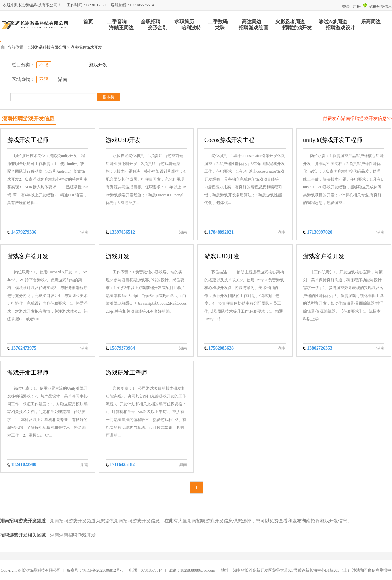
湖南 (63, 80)
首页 (88, 22)
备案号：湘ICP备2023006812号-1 (95, 570)
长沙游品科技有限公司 (47, 47)
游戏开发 (98, 65)
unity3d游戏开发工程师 (333, 140)
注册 (357, 7)
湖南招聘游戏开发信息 (28, 118)
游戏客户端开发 (28, 256)
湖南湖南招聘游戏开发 (73, 535)
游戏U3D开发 (123, 140)
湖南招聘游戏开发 (86, 47)
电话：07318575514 (146, 570)
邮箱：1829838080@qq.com (192, 570)
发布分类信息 (377, 7)
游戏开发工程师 (28, 140)
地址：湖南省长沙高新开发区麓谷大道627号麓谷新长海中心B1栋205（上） (286, 570)
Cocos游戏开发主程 (229, 140)
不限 (44, 65)
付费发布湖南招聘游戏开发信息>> (357, 118)
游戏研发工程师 (126, 373)
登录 (346, 7)
